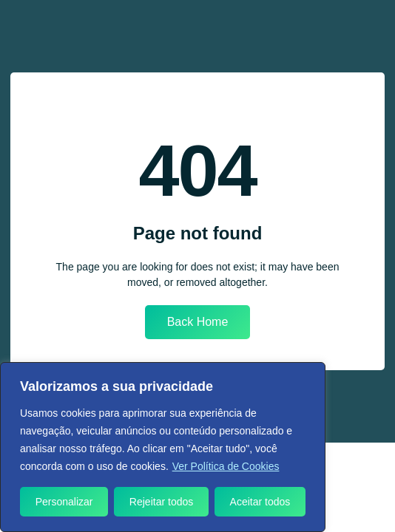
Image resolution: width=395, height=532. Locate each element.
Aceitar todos (260, 502)
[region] (163, 447)
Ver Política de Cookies (226, 466)
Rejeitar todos (161, 502)
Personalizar (64, 502)
